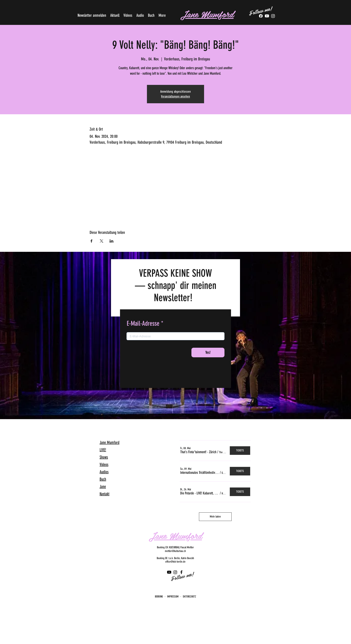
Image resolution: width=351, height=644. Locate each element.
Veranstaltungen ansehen (175, 96)
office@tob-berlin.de (175, 562)
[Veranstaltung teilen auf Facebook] (92, 241)
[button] (198, 452)
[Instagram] (175, 572)
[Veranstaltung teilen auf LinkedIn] (112, 241)
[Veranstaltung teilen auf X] (102, 241)
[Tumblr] (273, 16)
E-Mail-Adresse (143, 323)
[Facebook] (261, 16)
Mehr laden (215, 517)
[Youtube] (267, 16)
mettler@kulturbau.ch (175, 551)
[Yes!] (208, 353)
